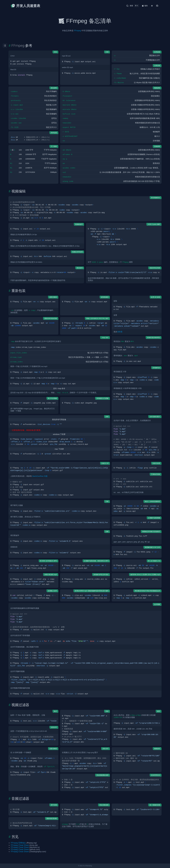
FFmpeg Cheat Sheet (20, 845)
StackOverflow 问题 (40, 476)
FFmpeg (77, 31)
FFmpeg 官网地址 (18, 843)
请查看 (120, 332)
